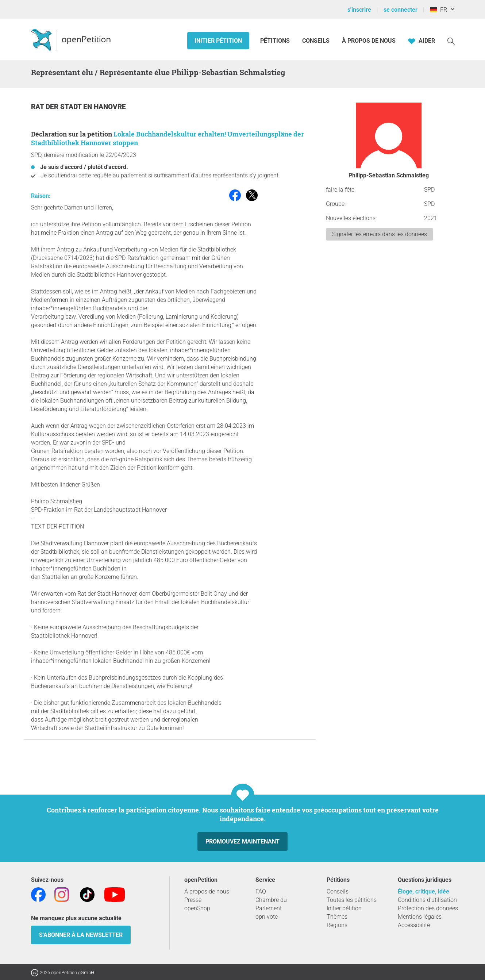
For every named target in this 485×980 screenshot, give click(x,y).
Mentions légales (420, 917)
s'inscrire (359, 10)
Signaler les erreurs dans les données (380, 234)
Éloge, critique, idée (424, 891)
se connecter (401, 10)
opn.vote (267, 917)
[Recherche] (451, 41)
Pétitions (276, 41)
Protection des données (428, 908)
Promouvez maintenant (242, 841)
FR (438, 10)
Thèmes (337, 917)
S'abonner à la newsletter (81, 935)
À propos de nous (369, 41)
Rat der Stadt (57, 107)
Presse (193, 900)
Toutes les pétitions (352, 900)
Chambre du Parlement (271, 904)
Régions (337, 925)
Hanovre (110, 107)
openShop (197, 908)
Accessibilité (414, 925)
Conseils (316, 41)
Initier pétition (218, 41)
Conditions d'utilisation (427, 900)
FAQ (261, 891)
